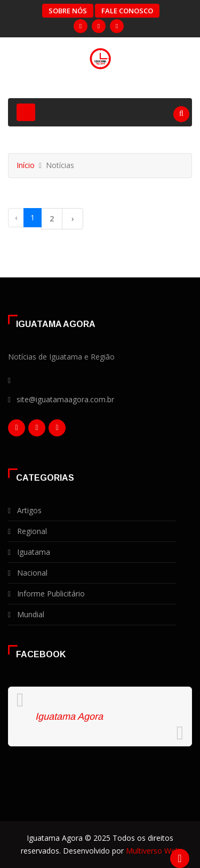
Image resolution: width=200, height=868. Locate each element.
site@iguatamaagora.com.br (65, 399)
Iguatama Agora (69, 716)
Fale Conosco (127, 11)
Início (26, 165)
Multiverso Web (153, 851)
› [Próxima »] (73, 218)
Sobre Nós (68, 11)
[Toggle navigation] (26, 112)
